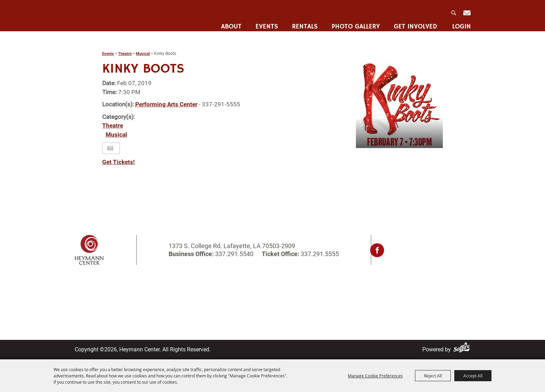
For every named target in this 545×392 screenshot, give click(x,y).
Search (453, 11)
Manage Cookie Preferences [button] (375, 376)
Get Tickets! (119, 162)
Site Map (249, 306)
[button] (399, 105)
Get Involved (414, 23)
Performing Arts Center (166, 104)
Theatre (125, 54)
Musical (143, 54)
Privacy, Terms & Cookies (351, 288)
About (230, 23)
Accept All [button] (473, 376)
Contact (248, 297)
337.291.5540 (234, 254)
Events (266, 23)
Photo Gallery (355, 23)
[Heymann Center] (110, 15)
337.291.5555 (319, 254)
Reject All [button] (433, 376)
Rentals (304, 23)
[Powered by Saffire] (463, 349)
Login (461, 23)
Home (82, 288)
